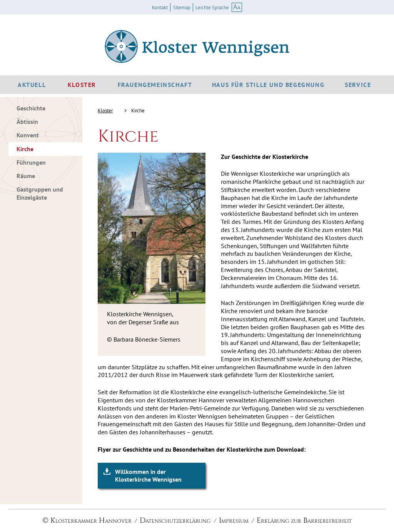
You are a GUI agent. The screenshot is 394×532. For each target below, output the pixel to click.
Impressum (234, 520)
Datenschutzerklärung (175, 520)
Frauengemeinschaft (155, 85)
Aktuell (32, 85)
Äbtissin (27, 122)
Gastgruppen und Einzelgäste (40, 193)
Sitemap (182, 8)
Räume (26, 176)
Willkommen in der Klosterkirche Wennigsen (148, 476)
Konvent (28, 135)
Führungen (31, 162)
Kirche (25, 149)
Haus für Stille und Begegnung (268, 85)
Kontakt (160, 8)
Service (358, 85)
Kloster (82, 85)
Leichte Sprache (212, 8)
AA (237, 7)
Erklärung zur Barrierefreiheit (304, 520)
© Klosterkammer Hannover (87, 520)
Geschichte (31, 108)
